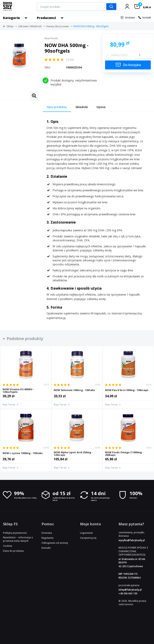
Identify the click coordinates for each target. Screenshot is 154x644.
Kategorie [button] (11, 18)
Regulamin (48, 538)
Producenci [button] (46, 18)
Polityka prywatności (15, 533)
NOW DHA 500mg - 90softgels (91, 26)
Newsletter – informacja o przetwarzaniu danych (18, 539)
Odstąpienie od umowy (55, 543)
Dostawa (47, 533)
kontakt (147, 18)
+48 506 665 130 (128, 593)
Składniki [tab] (82, 107)
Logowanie (86, 533)
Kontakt (46, 548)
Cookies (8, 546)
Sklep (10, 26)
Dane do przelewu (13, 551)
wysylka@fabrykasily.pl (132, 540)
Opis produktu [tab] (57, 107)
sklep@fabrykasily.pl (130, 590)
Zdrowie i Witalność (30, 26)
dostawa (130, 18)
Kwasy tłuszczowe (58, 26)
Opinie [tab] (101, 107)
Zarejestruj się (88, 538)
